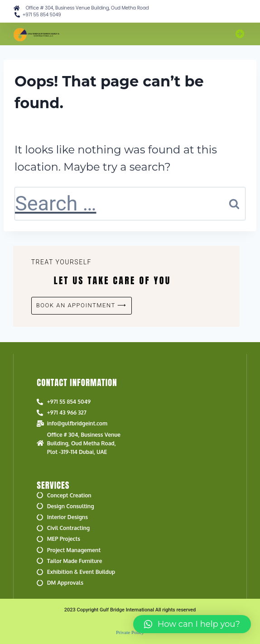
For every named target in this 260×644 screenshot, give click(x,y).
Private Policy (130, 632)
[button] (240, 34)
